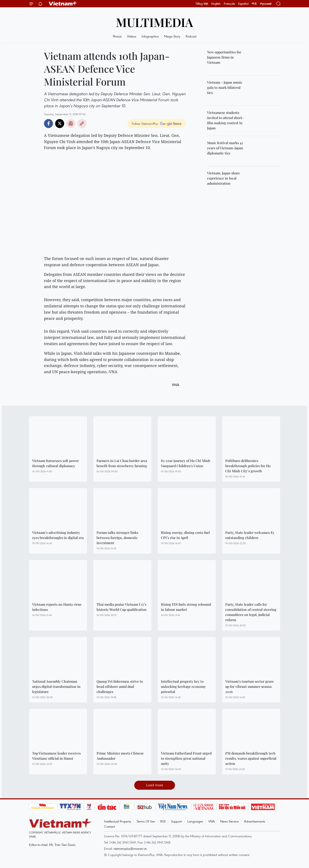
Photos (117, 36)
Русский (266, 4)
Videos (132, 36)
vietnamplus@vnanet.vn (130, 848)
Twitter (60, 124)
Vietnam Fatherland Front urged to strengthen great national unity (186, 758)
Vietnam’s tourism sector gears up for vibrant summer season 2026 (249, 686)
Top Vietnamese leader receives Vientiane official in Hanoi (56, 756)
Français (229, 4)
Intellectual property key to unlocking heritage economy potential (183, 686)
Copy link (82, 124)
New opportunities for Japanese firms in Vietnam (224, 57)
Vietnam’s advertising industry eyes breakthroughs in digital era (58, 535)
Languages (195, 821)
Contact (110, 826)
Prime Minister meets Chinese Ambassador (120, 756)
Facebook (48, 124)
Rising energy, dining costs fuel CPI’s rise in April (185, 535)
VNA (212, 821)
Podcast (191, 36)
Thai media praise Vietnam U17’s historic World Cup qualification (122, 607)
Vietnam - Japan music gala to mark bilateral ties (225, 87)
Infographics (150, 36)
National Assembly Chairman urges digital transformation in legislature (56, 686)
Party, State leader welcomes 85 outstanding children (250, 535)
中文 (254, 4)
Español (243, 4)
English (216, 4)
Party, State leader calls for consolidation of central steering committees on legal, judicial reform (251, 612)
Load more (155, 785)
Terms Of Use (146, 821)
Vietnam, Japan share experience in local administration (223, 178)
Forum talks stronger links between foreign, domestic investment (117, 538)
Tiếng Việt (202, 4)
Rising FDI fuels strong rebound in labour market (186, 607)
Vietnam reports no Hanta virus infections (57, 607)
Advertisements (255, 821)
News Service (229, 821)
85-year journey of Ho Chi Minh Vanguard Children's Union (186, 463)
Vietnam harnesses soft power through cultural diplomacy (55, 463)
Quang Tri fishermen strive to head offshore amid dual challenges (120, 686)
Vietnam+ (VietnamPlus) (63, 4)
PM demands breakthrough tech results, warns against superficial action (251, 758)
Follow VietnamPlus (145, 124)
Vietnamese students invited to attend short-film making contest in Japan (225, 120)
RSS (163, 821)
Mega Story (172, 36)
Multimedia (154, 22)
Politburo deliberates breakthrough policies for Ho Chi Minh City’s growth (248, 466)
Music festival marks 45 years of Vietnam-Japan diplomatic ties (225, 148)
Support (176, 821)
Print (71, 124)
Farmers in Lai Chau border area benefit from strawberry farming (122, 463)
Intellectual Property (118, 821)
